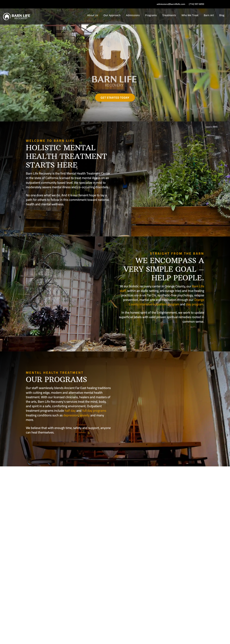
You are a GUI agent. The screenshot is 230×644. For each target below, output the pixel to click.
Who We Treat (190, 15)
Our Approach (112, 15)
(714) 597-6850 (196, 4)
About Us (93, 15)
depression (71, 415)
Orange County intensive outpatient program (166, 302)
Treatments (169, 15)
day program (195, 304)
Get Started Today (115, 98)
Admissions (133, 15)
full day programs (94, 411)
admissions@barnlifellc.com (171, 4)
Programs (151, 15)
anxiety (85, 415)
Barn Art (209, 15)
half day (70, 411)
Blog (222, 15)
